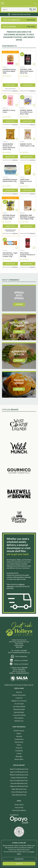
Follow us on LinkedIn (21, 660)
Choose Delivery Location (21, 14)
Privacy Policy (19, 805)
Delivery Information (19, 695)
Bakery (19, 733)
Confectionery (19, 739)
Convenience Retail (19, 706)
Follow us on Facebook (21, 664)
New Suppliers (19, 718)
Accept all (19, 864)
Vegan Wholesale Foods (19, 789)
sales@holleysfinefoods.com (21, 652)
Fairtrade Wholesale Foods (19, 783)
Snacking (19, 736)
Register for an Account (19, 701)
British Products (19, 731)
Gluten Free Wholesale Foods (19, 769)
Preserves (19, 748)
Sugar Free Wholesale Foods (19, 772)
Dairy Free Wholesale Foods (19, 780)
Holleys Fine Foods (17, 3)
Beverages (19, 756)
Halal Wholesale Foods (19, 795)
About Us (19, 692)
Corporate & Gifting (19, 715)
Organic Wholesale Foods (19, 778)
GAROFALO (15, 91)
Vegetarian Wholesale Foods (19, 786)
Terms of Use (19, 807)
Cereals (19, 753)
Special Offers (19, 759)
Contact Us (19, 698)
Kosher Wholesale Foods (19, 792)
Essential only (19, 859)
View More (31, 20)
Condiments (19, 751)
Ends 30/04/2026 (10, 231)
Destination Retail (19, 709)
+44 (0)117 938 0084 (20, 651)
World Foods (19, 742)
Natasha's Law (19, 721)
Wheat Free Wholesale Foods (19, 775)
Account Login (19, 704)
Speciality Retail (19, 712)
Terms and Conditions (19, 810)
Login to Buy (10, 85)
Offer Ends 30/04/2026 (10, 89)
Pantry (19, 745)
